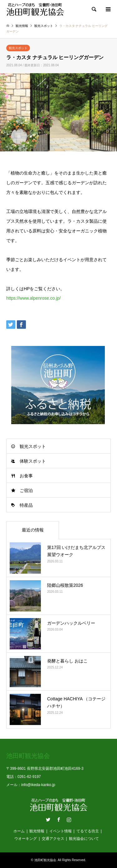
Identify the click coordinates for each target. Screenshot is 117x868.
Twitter (48, 820)
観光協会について (84, 839)
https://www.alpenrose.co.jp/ (33, 298)
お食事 (26, 476)
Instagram (69, 820)
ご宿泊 (26, 490)
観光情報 (37, 831)
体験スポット (33, 461)
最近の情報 (33, 530)
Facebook (59, 820)
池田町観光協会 (45, 860)
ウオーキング (26, 839)
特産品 (26, 505)
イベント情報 (61, 831)
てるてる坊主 (88, 831)
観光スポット (18, 48)
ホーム (19, 831)
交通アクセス (53, 839)
